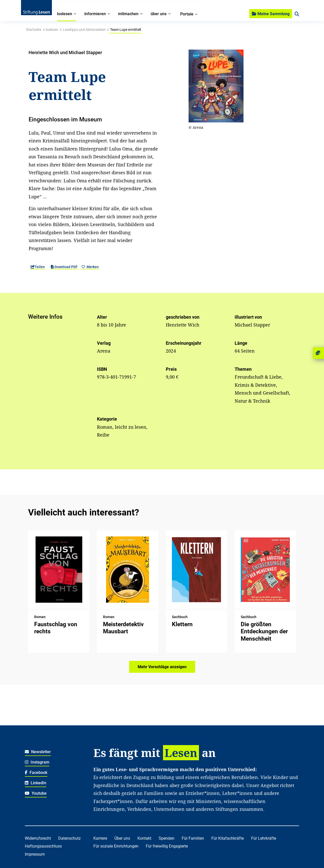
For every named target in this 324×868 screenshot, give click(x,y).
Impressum (35, 854)
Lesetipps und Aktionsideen (84, 30)
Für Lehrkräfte (264, 838)
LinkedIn (36, 783)
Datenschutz (69, 838)
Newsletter (38, 752)
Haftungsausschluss (43, 846)
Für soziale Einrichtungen (116, 846)
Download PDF (65, 267)
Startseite (34, 30)
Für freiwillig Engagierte (167, 846)
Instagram (37, 762)
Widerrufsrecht (38, 838)
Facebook (36, 773)
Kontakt (144, 838)
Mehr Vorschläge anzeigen (162, 667)
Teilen (38, 267)
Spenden (167, 838)
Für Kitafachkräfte (228, 838)
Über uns (122, 838)
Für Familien (193, 838)
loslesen (52, 30)
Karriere (100, 838)
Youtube (36, 793)
